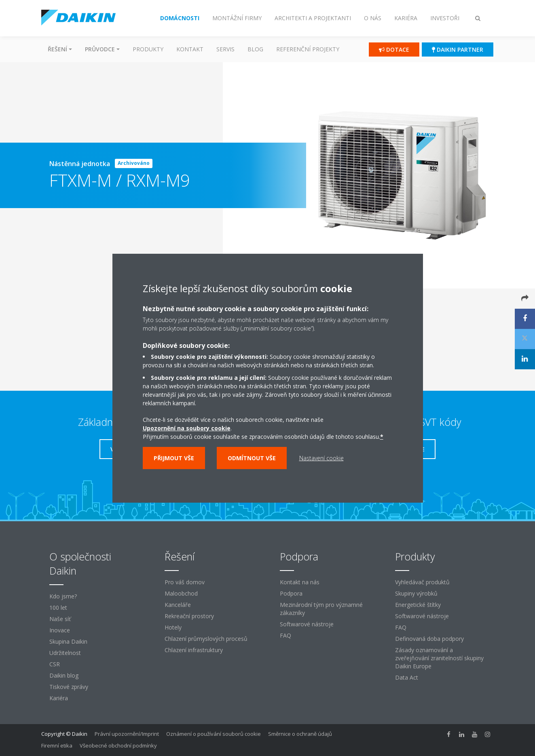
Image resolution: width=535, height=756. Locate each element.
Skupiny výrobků (416, 593)
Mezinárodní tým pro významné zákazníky (321, 609)
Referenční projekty (308, 49)
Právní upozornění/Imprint (127, 734)
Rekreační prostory (189, 616)
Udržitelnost (65, 653)
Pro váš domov (185, 582)
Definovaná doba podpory (429, 639)
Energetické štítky (418, 605)
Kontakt (190, 49)
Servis (225, 49)
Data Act (407, 677)
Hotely (173, 627)
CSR (55, 664)
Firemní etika (57, 745)
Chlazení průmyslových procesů (206, 639)
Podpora (291, 593)
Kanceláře (178, 605)
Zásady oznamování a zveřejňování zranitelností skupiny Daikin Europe (439, 658)
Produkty (148, 49)
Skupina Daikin (68, 641)
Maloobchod (181, 593)
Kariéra (59, 698)
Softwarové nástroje (307, 624)
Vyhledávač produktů (422, 582)
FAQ (285, 635)
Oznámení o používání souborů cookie (214, 734)
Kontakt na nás (300, 582)
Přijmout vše (174, 458)
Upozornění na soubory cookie (187, 428)
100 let (58, 608)
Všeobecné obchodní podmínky (118, 745)
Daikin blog (64, 675)
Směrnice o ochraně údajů (300, 734)
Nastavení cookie (321, 458)
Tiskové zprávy (69, 687)
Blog (255, 49)
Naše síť (60, 619)
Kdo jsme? (63, 596)
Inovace (60, 630)
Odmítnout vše (252, 458)
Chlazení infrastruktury (194, 650)
